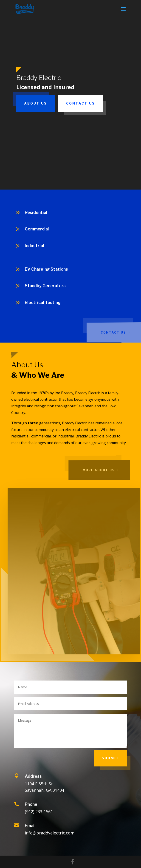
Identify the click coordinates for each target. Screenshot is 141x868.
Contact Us (81, 103)
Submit (110, 758)
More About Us (104, 470)
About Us (36, 103)
